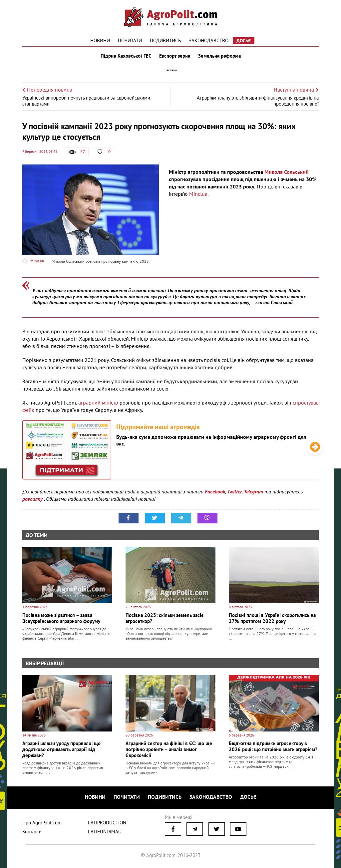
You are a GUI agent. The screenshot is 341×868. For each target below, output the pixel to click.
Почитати (130, 40)
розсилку (33, 499)
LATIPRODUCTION (107, 823)
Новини (100, 40)
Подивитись (165, 40)
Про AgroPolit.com (42, 823)
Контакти (32, 832)
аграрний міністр (98, 403)
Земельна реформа (219, 56)
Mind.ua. (199, 194)
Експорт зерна (175, 56)
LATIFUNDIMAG (105, 832)
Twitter (234, 491)
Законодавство (209, 40)
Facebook (215, 491)
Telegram (253, 491)
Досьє (244, 41)
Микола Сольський (287, 172)
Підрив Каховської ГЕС (126, 56)
